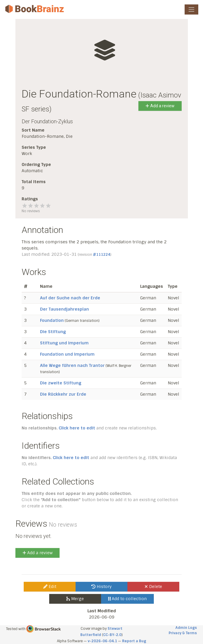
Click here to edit (77, 428)
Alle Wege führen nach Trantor (72, 365)
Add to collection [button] (128, 599)
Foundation (52, 320)
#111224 (102, 255)
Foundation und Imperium (67, 354)
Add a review (160, 106)
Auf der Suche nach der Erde (70, 298)
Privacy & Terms (183, 633)
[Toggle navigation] (191, 9)
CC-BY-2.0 (112, 635)
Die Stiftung (53, 332)
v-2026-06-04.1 (102, 641)
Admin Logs (186, 628)
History (101, 587)
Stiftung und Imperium (64, 343)
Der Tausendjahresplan (64, 309)
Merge (75, 599)
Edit (50, 587)
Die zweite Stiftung (61, 383)
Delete (153, 587)
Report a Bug (134, 641)
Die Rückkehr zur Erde (63, 394)
